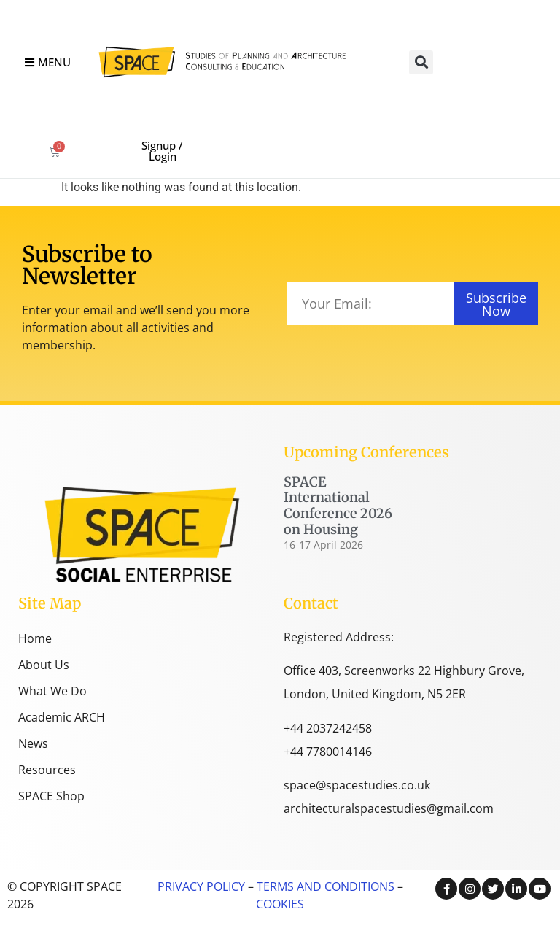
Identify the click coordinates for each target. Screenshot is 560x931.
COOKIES (280, 904)
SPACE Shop (51, 796)
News (33, 743)
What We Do (52, 691)
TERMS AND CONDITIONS (324, 886)
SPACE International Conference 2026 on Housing (338, 506)
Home (35, 638)
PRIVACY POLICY (201, 886)
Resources (47, 770)
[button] (421, 62)
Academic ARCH (62, 717)
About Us (44, 665)
